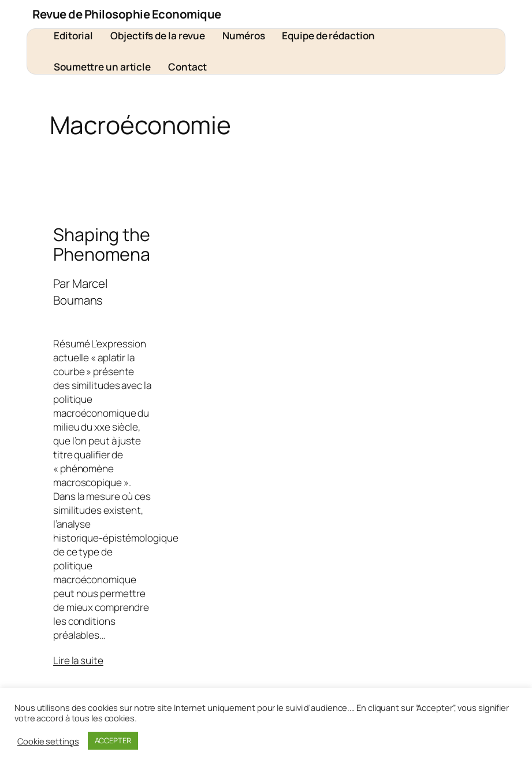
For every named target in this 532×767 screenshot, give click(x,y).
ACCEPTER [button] (113, 740)
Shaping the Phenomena (102, 244)
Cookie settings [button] (48, 741)
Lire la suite (78, 660)
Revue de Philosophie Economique (127, 14)
